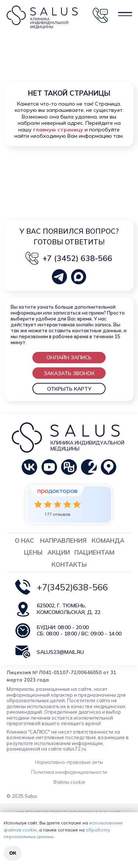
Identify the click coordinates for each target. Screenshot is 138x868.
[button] (69, 357)
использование (106, 823)
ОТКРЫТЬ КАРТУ (69, 389)
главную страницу (58, 130)
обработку (98, 830)
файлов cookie (20, 830)
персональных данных (29, 836)
